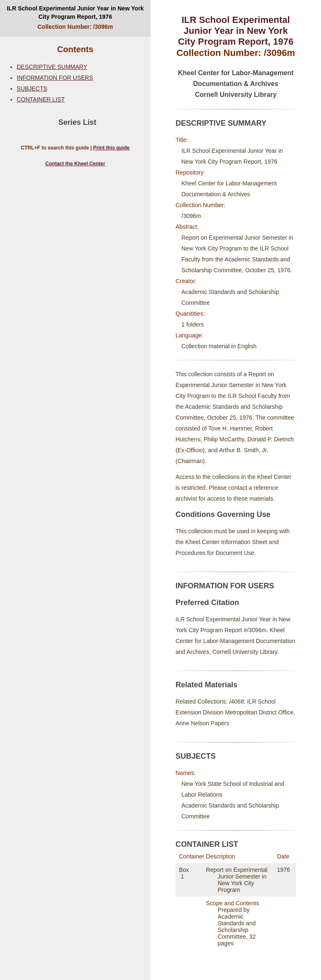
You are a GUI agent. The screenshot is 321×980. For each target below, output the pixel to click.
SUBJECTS (32, 89)
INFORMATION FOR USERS (55, 78)
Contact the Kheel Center (75, 164)
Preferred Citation (207, 603)
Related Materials (206, 685)
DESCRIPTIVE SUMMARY (52, 67)
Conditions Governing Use (223, 514)
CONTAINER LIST (41, 99)
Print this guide (111, 148)
